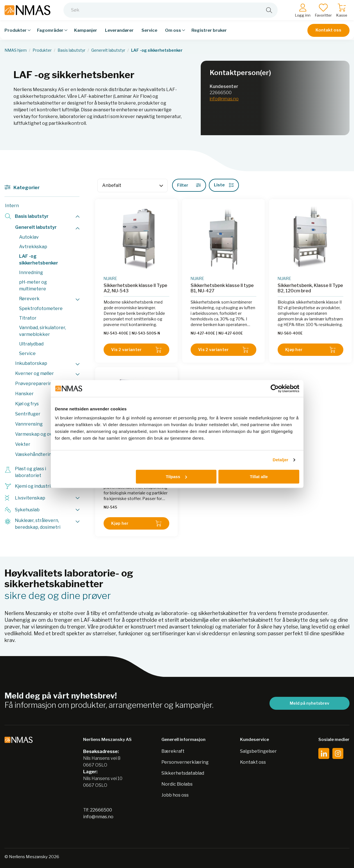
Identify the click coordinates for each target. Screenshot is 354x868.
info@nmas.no (224, 99)
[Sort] (133, 186)
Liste (224, 185)
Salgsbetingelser (258, 751)
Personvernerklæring (185, 762)
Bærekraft (173, 751)
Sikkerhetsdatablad (183, 773)
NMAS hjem (16, 50)
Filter (189, 185)
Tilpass (176, 477)
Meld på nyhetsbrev (310, 703)
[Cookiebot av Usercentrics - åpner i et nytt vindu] (275, 388)
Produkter (42, 50)
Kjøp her (310, 350)
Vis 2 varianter (136, 350)
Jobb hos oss (175, 795)
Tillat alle (259, 477)
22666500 (221, 93)
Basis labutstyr (71, 50)
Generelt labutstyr (108, 50)
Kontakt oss (328, 34)
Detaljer (280, 460)
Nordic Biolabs (177, 784)
